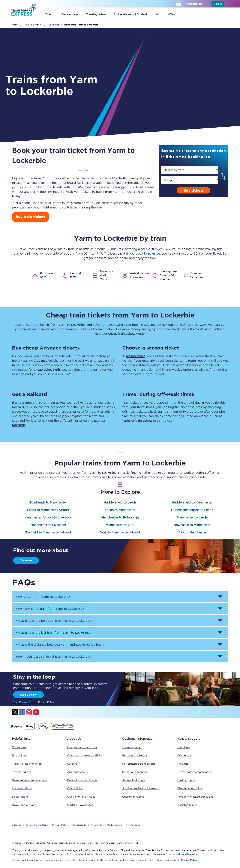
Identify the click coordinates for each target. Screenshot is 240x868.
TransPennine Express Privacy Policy (34, 702)
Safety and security (135, 772)
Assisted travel (187, 805)
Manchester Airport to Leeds (192, 510)
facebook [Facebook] (22, 712)
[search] (190, 170)
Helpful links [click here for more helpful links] (21, 739)
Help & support (189, 739)
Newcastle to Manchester (192, 525)
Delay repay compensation (29, 780)
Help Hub (183, 747)
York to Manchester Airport (120, 532)
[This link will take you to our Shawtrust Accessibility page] (62, 729)
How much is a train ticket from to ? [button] (54, 657)
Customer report (133, 797)
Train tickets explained (27, 764)
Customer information (138, 739)
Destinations (20, 797)
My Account (133, 825)
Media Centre (114, 825)
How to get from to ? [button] (43, 597)
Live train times (22, 788)
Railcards (19, 425)
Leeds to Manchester (120, 510)
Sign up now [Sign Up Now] (28, 695)
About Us (74, 739)
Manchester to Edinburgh (120, 517)
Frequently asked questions (195, 797)
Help (157, 14)
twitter (15, 712)
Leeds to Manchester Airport (48, 510)
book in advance (148, 253)
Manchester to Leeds (192, 517)
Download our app (24, 805)
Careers (72, 764)
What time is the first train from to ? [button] (54, 621)
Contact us (19, 747)
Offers (171, 14)
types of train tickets (137, 421)
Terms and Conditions (180, 854)
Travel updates (70, 14)
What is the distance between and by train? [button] (60, 645)
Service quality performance (141, 788)
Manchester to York (120, 525)
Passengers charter (135, 755)
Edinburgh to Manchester (48, 502)
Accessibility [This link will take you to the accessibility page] (194, 4)
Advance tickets (46, 361)
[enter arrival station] (190, 180)
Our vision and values (81, 797)
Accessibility (79, 825)
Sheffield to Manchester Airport (48, 532)
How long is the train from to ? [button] (50, 609)
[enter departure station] (190, 170)
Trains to (26, 560)
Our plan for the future (82, 747)
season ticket (135, 356)
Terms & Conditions (37, 825)
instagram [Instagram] (29, 712)
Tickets (49, 14)
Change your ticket (190, 788)
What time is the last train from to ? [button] (54, 633)
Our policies (75, 788)
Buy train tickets (31, 217)
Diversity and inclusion (82, 780)
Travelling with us (96, 14)
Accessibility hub (133, 780)
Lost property (186, 780)
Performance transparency (140, 764)
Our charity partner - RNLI (84, 755)
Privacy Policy (60, 825)
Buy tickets (194, 190)
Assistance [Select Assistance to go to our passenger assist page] (97, 825)
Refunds (183, 764)
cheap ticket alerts (47, 370)
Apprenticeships (78, 772)
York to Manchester (192, 532)
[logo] (24, 14)
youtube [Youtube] (36, 712)
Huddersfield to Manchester (192, 502)
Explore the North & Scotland (130, 14)
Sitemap (17, 825)
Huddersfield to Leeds (120, 502)
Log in (218, 4)
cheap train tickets (122, 334)
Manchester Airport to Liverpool (48, 517)
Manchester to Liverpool (48, 525)
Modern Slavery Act (80, 805)
